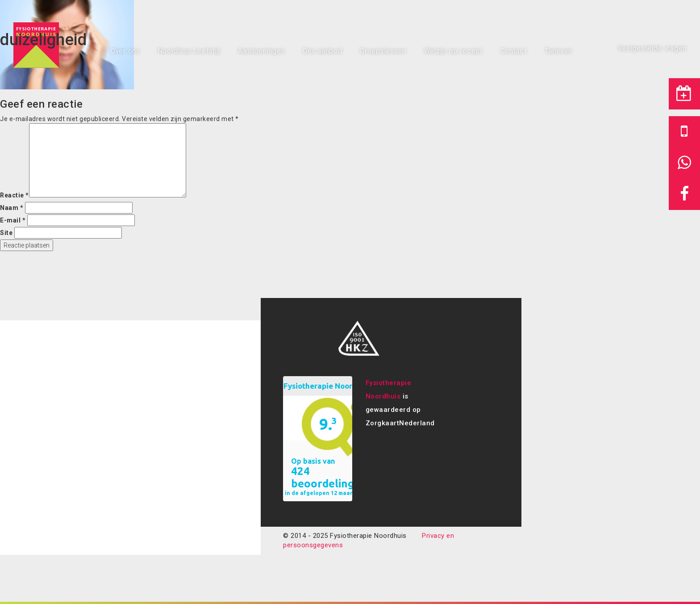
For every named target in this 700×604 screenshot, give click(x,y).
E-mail (13, 220)
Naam (12, 208)
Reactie (15, 195)
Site (6, 233)
